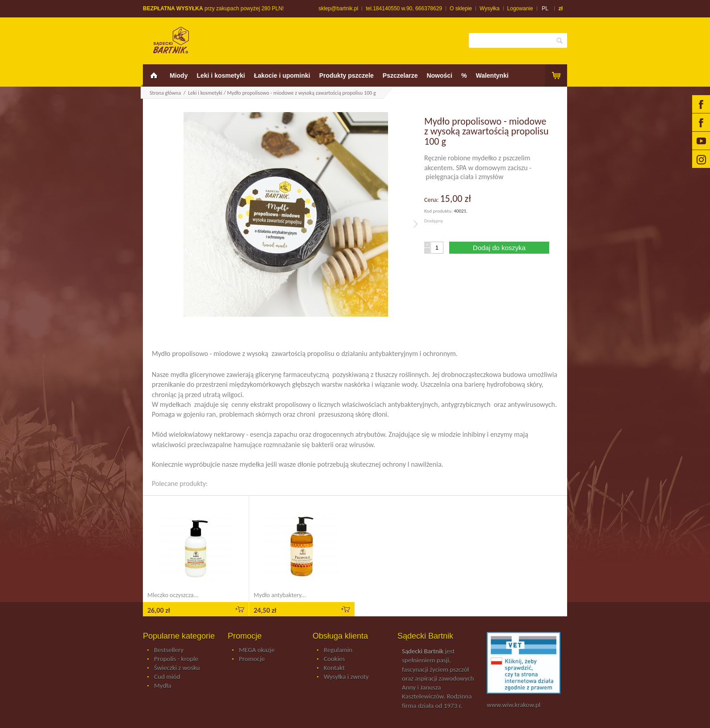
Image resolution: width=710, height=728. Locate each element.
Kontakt (334, 668)
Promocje (252, 659)
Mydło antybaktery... (280, 595)
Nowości (439, 75)
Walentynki (492, 75)
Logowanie (520, 8)
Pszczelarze (400, 75)
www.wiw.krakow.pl (514, 705)
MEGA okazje (257, 650)
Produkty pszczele (347, 75)
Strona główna (165, 93)
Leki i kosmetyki (221, 75)
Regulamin (338, 650)
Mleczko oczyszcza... (173, 595)
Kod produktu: (439, 211)
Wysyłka (490, 8)
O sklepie (461, 8)
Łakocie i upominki (282, 75)
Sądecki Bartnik (423, 651)
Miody (179, 75)
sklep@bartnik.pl (338, 8)
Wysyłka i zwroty (346, 677)
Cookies (334, 659)
